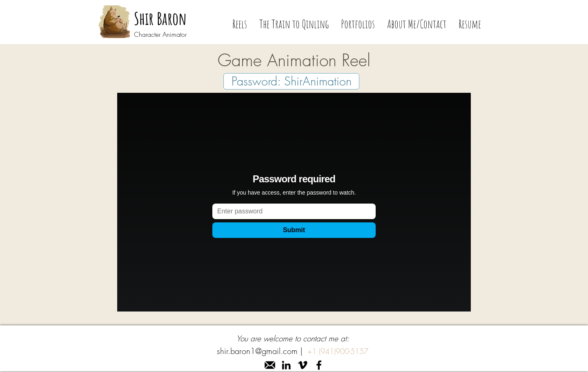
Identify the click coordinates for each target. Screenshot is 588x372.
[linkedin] (286, 365)
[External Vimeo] (294, 202)
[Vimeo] (303, 365)
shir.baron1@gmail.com (257, 351)
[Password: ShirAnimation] (291, 81)
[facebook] (319, 365)
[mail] (270, 365)
